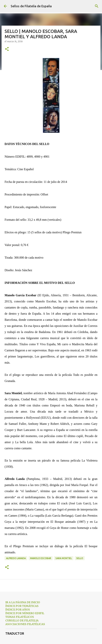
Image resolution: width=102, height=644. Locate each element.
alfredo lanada (16, 558)
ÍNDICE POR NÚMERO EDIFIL (25, 613)
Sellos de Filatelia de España (31, 6)
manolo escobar (41, 558)
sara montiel (64, 558)
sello (80, 558)
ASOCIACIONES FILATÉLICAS (25, 624)
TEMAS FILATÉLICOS (20, 617)
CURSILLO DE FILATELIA (22, 620)
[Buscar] (97, 6)
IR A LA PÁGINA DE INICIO (23, 602)
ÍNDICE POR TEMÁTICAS (22, 606)
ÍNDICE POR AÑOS (18, 610)
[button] (7, 49)
